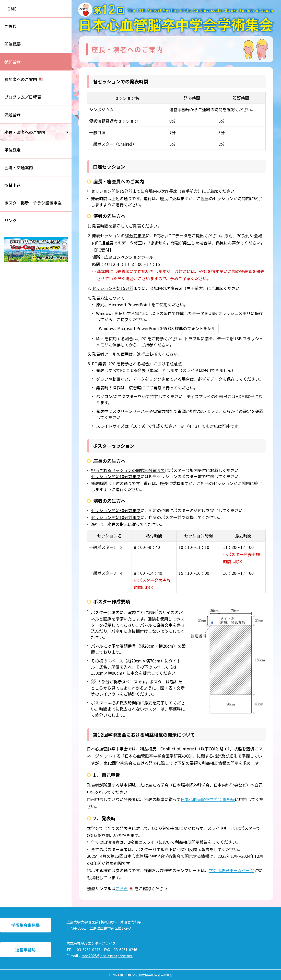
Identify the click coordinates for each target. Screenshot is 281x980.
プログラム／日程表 (23, 97)
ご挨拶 (10, 26)
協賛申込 (13, 185)
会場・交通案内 (19, 167)
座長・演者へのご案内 (25, 132)
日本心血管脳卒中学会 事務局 (208, 799)
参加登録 (13, 62)
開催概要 (13, 44)
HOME (10, 9)
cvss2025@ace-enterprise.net (107, 956)
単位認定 (13, 150)
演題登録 (13, 115)
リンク (10, 220)
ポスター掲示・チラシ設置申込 (33, 203)
